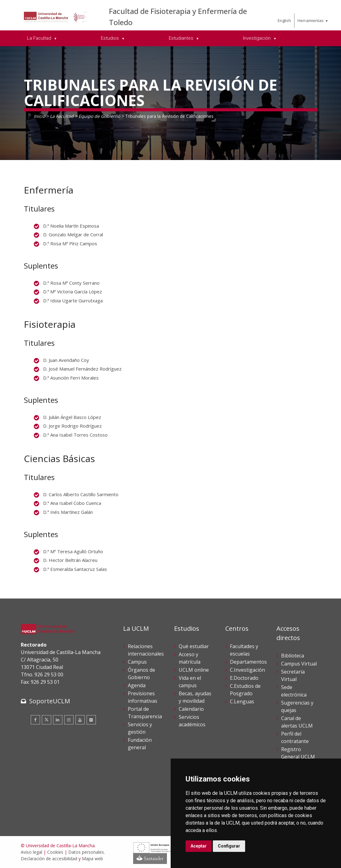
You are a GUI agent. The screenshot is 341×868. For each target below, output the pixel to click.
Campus (137, 662)
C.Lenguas (242, 701)
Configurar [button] (229, 846)
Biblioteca (293, 656)
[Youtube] (80, 720)
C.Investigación (247, 670)
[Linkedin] (58, 720)
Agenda (137, 685)
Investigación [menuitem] (257, 38)
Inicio (39, 116)
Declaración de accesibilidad (49, 859)
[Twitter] (47, 720)
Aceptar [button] (199, 846)
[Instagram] (69, 720)
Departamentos (248, 662)
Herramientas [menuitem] (311, 20)
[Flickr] (91, 720)
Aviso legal (31, 852)
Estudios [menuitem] (110, 38)
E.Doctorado (244, 678)
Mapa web (92, 859)
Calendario (191, 709)
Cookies (55, 852)
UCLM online (194, 670)
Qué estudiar (194, 646)
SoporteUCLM (50, 701)
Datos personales (86, 852)
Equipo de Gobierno (99, 116)
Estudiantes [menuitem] (182, 38)
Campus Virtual (299, 664)
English (284, 20)
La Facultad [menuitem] (40, 38)
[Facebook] (35, 720)
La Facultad (62, 116)
